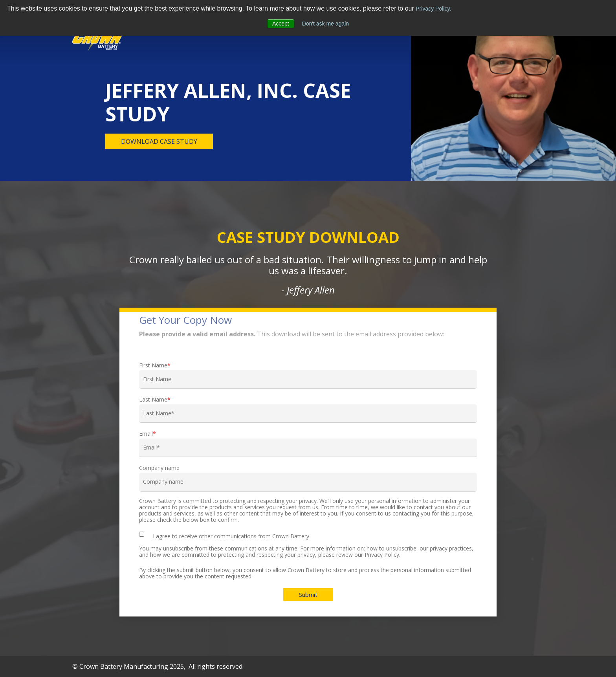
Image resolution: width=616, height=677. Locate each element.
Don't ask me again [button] (325, 24)
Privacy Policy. (433, 9)
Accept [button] (281, 24)
